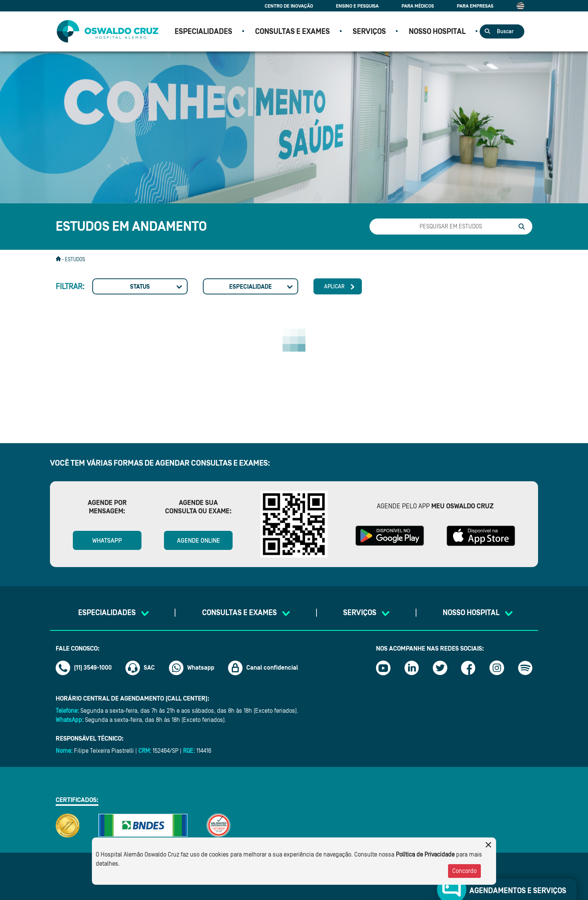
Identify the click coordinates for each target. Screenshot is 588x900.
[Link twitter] (440, 668)
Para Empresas (475, 6)
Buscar (505, 32)
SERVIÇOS (369, 32)
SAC (140, 668)
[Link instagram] (497, 668)
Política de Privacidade (425, 855)
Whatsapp (192, 668)
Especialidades (203, 32)
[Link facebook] (468, 668)
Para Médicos (418, 6)
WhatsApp (107, 541)
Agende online (198, 541)
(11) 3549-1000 (84, 668)
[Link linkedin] (411, 668)
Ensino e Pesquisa (357, 6)
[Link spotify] (525, 668)
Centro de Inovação (289, 6)
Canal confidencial (263, 668)
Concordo (464, 871)
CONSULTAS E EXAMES (292, 32)
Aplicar (334, 287)
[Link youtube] (383, 668)
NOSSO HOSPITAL (437, 32)
